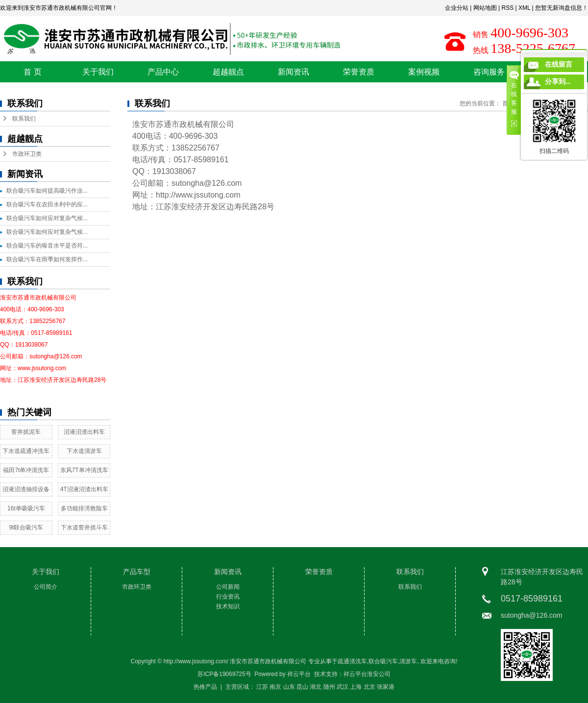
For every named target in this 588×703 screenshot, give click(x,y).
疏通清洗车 (352, 661)
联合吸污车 (383, 661)
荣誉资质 (359, 72)
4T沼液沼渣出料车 (84, 489)
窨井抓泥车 (26, 432)
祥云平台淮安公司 (367, 674)
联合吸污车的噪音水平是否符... (47, 246)
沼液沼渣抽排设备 (26, 489)
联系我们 (24, 119)
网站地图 (485, 8)
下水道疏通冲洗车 (26, 451)
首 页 (32, 72)
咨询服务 (489, 72)
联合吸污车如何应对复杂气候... (47, 218)
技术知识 (228, 606)
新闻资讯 (294, 72)
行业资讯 (228, 597)
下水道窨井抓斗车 (84, 527)
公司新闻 (228, 587)
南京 (275, 687)
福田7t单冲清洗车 (26, 470)
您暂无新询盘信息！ (562, 8)
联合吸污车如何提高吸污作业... (47, 191)
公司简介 (46, 587)
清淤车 (408, 661)
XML (524, 8)
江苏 (262, 687)
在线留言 (559, 64)
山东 (289, 687)
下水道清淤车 (84, 451)
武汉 (343, 687)
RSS (507, 8)
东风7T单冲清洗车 (84, 470)
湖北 (316, 687)
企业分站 (457, 8)
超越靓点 (228, 72)
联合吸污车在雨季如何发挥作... (47, 259)
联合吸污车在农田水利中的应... (47, 204)
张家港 (386, 687)
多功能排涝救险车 (84, 508)
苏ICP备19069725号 (224, 674)
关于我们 (98, 72)
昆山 (302, 687)
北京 (369, 687)
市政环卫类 (27, 154)
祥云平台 (299, 674)
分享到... (558, 82)
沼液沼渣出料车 (84, 432)
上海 (356, 687)
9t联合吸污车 (26, 527)
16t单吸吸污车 (26, 508)
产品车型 (137, 572)
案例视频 (424, 72)
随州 (329, 687)
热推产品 (205, 687)
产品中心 (163, 72)
